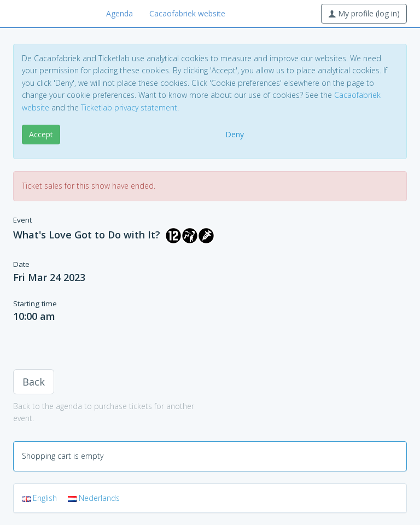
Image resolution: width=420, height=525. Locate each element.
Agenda (119, 13)
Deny (235, 134)
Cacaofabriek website (187, 13)
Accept (41, 134)
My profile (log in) (364, 13)
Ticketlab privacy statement (129, 107)
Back (34, 382)
